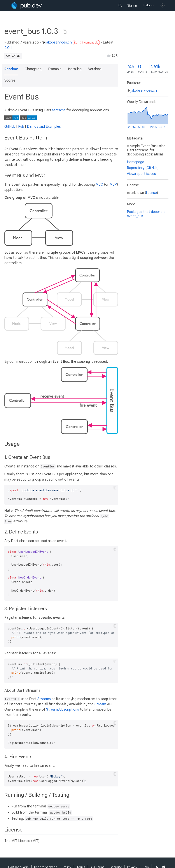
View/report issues (141, 174)
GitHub (10, 127)
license (151, 193)
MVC (99, 185)
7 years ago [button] (29, 42)
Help (147, 5)
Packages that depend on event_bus (147, 214)
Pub (21, 127)
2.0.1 (8, 48)
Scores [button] (10, 80)
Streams (59, 110)
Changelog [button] (33, 69)
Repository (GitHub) (143, 168)
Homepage (136, 162)
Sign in (132, 5)
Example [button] (55, 69)
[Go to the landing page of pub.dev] (26, 5)
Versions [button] (95, 69)
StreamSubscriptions (63, 709)
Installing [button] (75, 69)
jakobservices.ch (57, 42)
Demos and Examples (44, 127)
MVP (113, 185)
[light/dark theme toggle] (163, 5)
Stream (100, 704)
